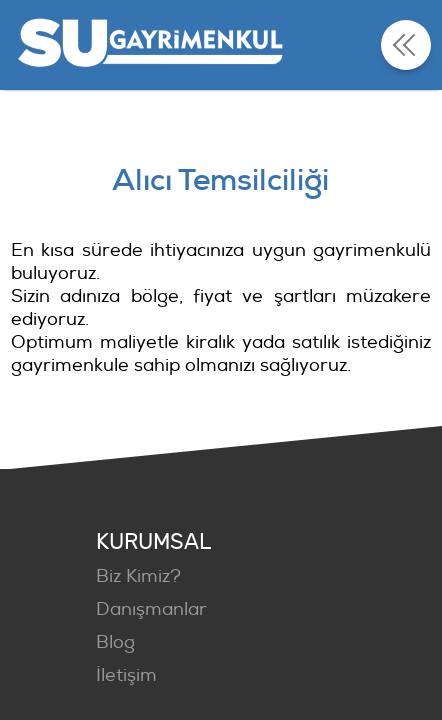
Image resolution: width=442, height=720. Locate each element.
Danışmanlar (151, 609)
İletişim (126, 675)
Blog (115, 642)
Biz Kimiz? (138, 576)
